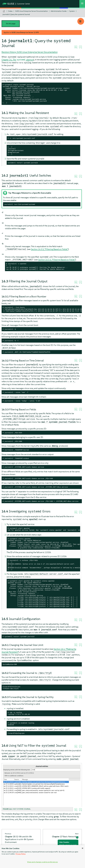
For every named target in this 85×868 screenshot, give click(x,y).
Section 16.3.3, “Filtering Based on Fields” (50, 249)
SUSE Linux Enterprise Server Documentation (32, 11)
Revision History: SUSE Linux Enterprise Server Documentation (30, 52)
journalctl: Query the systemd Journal (16, 14)
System (72, 11)
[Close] (83, 848)
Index (10, 11)
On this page (11, 24)
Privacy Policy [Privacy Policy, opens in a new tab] (21, 854)
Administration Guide (59, 11)
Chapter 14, (18, 60)
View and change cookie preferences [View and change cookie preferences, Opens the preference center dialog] (42, 862)
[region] (42, 857)
